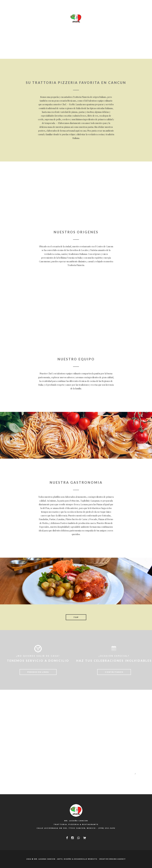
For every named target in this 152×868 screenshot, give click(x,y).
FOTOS (94, 19)
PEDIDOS (123, 19)
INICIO (14, 19)
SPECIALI (57, 19)
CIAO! (136, 19)
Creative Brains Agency (112, 859)
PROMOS (108, 19)
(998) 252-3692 (107, 828)
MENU (43, 19)
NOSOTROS (29, 19)
